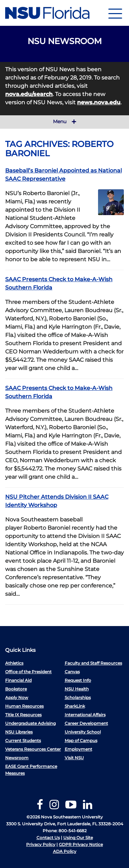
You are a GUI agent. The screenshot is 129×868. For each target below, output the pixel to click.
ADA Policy (65, 851)
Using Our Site (78, 838)
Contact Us (48, 838)
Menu (65, 122)
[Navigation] (115, 13)
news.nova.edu (99, 102)
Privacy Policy (41, 844)
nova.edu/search (29, 94)
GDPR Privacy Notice (81, 844)
